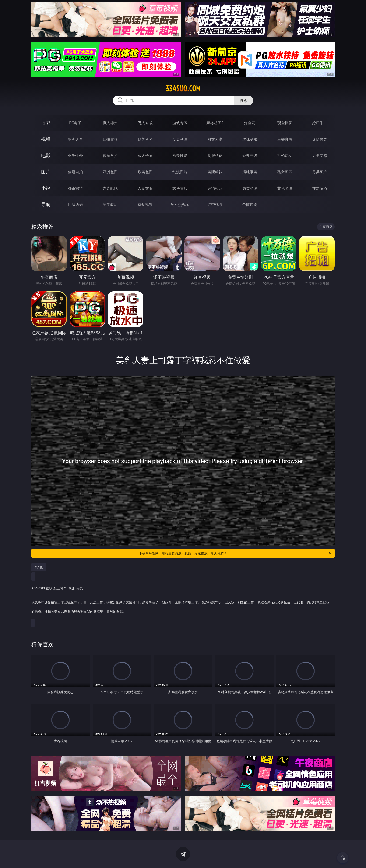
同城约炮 (75, 204)
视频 (46, 139)
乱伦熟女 (285, 156)
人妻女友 (145, 188)
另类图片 (320, 172)
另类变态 (320, 156)
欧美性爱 (180, 156)
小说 (46, 188)
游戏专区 (180, 123)
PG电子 (75, 123)
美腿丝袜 (215, 172)
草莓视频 (145, 204)
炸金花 (250, 123)
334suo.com (183, 89)
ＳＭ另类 (320, 139)
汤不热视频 (180, 204)
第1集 (39, 567)
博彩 (46, 123)
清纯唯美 (250, 172)
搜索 (244, 100)
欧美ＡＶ (145, 139)
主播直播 (285, 139)
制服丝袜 (215, 156)
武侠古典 (180, 188)
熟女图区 (285, 172)
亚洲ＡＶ (75, 139)
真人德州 (110, 123)
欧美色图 (145, 172)
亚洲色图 (110, 172)
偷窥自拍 (75, 172)
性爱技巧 (320, 188)
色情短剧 (250, 204)
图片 (46, 172)
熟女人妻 (215, 139)
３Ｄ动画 (180, 139)
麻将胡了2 (215, 123)
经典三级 (250, 156)
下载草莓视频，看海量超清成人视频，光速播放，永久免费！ (236, 553)
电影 (46, 155)
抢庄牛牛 (320, 123)
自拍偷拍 (110, 139)
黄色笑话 (285, 188)
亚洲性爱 (75, 156)
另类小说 (250, 188)
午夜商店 (110, 204)
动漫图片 (180, 172)
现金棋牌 (285, 123)
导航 (46, 204)
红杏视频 (215, 204)
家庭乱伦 (110, 188)
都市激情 (75, 188)
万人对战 (145, 123)
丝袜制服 (250, 139)
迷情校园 (215, 188)
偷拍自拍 (110, 156)
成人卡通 (145, 156)
